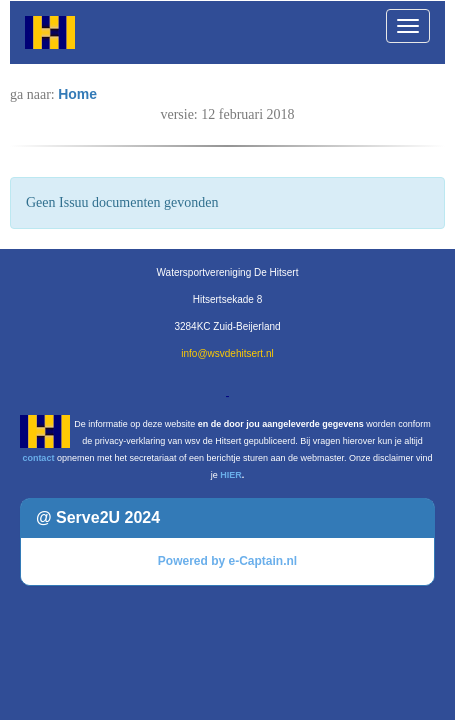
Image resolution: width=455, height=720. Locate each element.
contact (38, 458)
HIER (231, 475)
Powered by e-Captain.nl (227, 561)
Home (77, 94)
